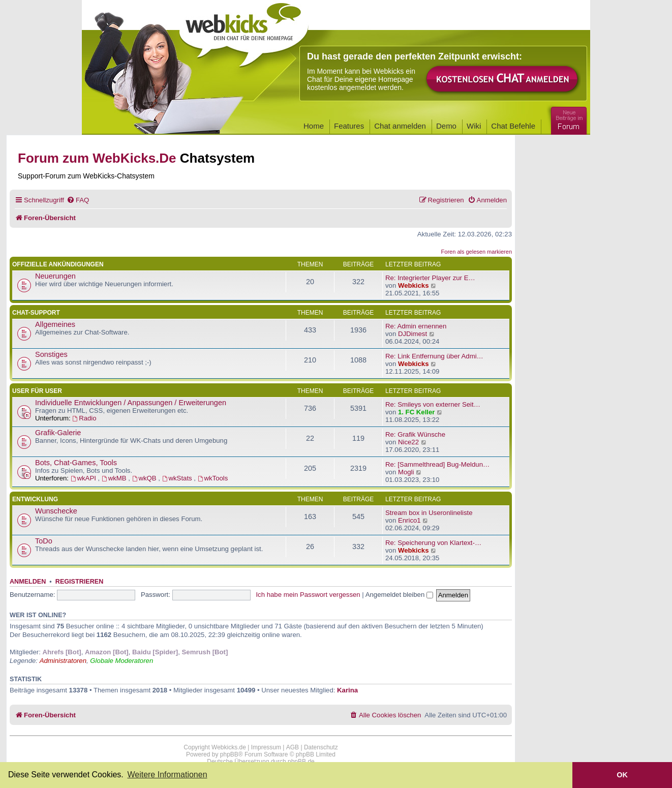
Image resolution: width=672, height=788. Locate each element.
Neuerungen (55, 276)
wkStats (178, 478)
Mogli (406, 472)
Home (314, 126)
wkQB (145, 478)
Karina (347, 690)
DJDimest (413, 334)
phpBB (229, 754)
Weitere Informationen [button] (167, 775)
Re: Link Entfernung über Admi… (434, 356)
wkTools (213, 478)
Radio (84, 418)
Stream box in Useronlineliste (429, 513)
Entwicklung (35, 499)
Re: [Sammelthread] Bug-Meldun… (437, 464)
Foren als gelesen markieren (477, 252)
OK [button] (622, 775)
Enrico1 (409, 520)
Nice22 (408, 442)
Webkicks (414, 285)
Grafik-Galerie (58, 433)
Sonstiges (51, 354)
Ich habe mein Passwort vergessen (308, 595)
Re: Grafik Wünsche (415, 434)
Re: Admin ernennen (416, 326)
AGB (293, 747)
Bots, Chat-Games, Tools (76, 463)
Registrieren (79, 582)
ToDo (44, 541)
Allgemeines (55, 324)
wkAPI (84, 478)
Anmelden (28, 582)
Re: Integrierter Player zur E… (430, 278)
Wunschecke (56, 511)
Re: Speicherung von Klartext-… (433, 543)
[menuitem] (78, 200)
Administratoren (63, 661)
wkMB (115, 478)
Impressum (266, 747)
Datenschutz (321, 747)
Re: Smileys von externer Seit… (433, 404)
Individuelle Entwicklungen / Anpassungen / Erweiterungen (131, 403)
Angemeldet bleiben (399, 595)
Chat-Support (36, 313)
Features (349, 126)
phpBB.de (301, 762)
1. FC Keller (417, 412)
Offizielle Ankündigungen (58, 264)
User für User (37, 391)
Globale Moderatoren (121, 661)
